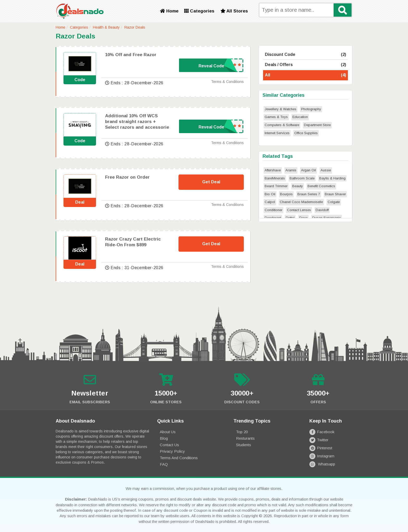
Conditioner (273, 210)
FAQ (164, 464)
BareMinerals (275, 178)
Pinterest (321, 448)
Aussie (326, 170)
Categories (199, 11)
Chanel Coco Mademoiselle (301, 202)
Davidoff (322, 210)
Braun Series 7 (309, 194)
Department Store (317, 125)
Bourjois (286, 194)
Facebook (322, 432)
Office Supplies (306, 133)
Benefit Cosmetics (321, 186)
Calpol (270, 202)
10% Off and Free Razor (131, 55)
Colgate (334, 202)
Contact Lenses (299, 210)
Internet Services (277, 133)
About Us (168, 432)
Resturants (245, 438)
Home (169, 11)
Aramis (291, 170)
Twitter (319, 440)
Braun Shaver (335, 194)
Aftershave (273, 170)
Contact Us (169, 445)
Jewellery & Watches (280, 109)
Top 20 (242, 432)
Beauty (298, 186)
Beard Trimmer (276, 186)
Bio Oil (270, 194)
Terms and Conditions (179, 458)
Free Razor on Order (127, 177)
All (305, 75)
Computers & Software (282, 125)
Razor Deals (135, 27)
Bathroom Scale (302, 178)
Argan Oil (308, 170)
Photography (311, 109)
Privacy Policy (172, 451)
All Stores (234, 11)
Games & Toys (276, 117)
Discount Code (305, 55)
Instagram (322, 456)
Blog (164, 438)
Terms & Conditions (227, 82)
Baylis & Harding (332, 178)
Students (244, 445)
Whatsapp (322, 464)
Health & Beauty (106, 27)
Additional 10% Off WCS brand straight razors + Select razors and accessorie (137, 122)
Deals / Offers (305, 65)
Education (300, 117)
